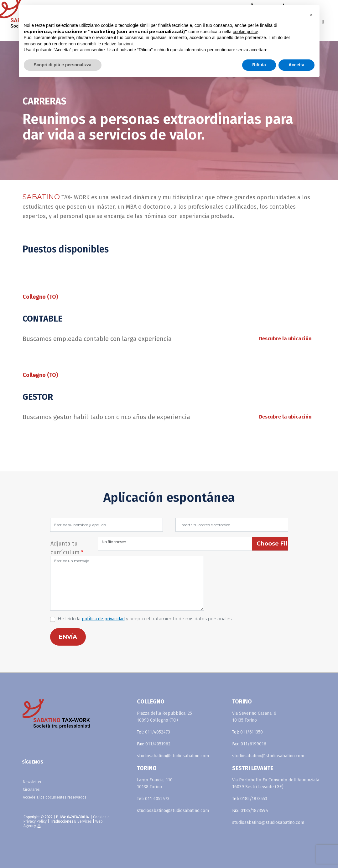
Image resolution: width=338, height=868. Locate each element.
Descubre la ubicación (285, 339)
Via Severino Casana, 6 (254, 713)
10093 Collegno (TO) (157, 720)
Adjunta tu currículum (65, 544)
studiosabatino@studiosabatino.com (173, 756)
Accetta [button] (296, 65)
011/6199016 (253, 744)
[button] (311, 15)
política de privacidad (103, 619)
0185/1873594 (254, 811)
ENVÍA (68, 637)
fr (330, 6)
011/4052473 (158, 732)
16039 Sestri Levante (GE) (258, 787)
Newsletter (32, 782)
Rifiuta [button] (259, 65)
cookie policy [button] (245, 32)
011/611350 (252, 732)
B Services (83, 821)
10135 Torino (244, 720)
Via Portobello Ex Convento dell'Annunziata (276, 780)
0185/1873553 (254, 799)
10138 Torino (149, 787)
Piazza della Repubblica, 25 (164, 713)
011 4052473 (157, 799)
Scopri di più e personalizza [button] (63, 65)
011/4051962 (158, 744)
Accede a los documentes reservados (55, 797)
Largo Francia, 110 (155, 780)
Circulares (31, 789)
